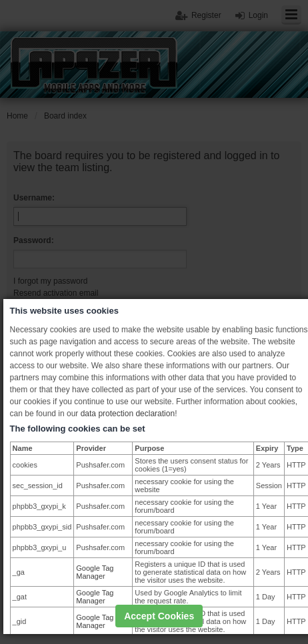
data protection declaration (128, 414)
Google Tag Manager (95, 572)
